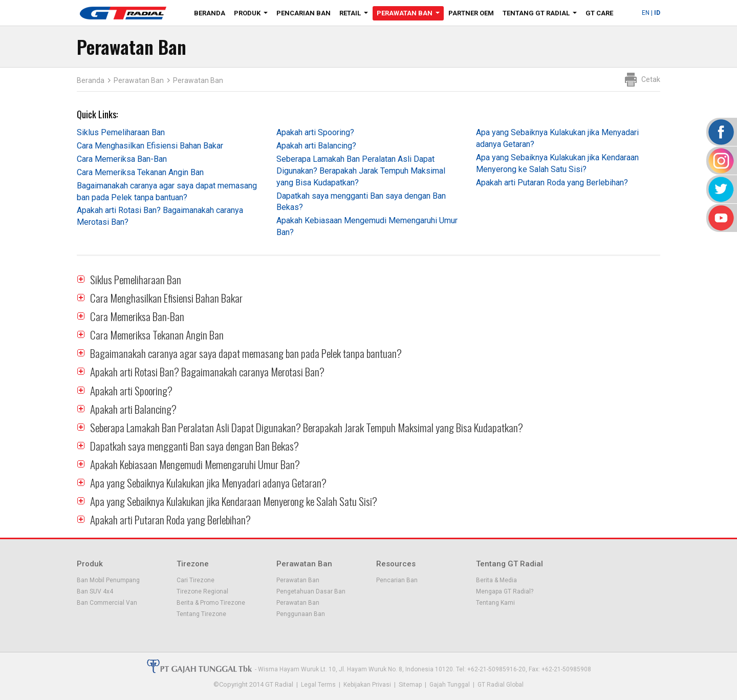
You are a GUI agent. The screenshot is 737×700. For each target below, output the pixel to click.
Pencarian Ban (304, 13)
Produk (253, 15)
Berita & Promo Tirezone (211, 603)
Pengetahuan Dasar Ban (311, 591)
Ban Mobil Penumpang (108, 580)
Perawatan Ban (410, 15)
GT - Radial (123, 13)
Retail (356, 15)
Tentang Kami (495, 603)
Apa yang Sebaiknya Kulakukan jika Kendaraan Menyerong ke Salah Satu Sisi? (234, 501)
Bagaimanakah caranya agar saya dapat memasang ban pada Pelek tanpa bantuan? (246, 353)
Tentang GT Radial (542, 15)
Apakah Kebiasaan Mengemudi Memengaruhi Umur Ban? (195, 464)
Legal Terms (318, 685)
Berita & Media (496, 580)
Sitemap (410, 685)
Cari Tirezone (196, 580)
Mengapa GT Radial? (505, 591)
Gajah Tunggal (450, 685)
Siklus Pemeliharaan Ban (121, 132)
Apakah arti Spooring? (315, 132)
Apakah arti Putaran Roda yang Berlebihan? (552, 183)
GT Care (599, 13)
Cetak (651, 79)
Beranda (210, 13)
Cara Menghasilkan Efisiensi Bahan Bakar (150, 146)
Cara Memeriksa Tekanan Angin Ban (140, 172)
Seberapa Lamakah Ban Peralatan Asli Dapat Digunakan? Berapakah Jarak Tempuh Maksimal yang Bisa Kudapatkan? (361, 171)
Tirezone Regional (202, 591)
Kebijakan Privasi (367, 685)
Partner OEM (471, 13)
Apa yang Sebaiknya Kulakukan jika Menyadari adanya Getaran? (208, 483)
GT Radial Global (501, 685)
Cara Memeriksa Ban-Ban (122, 159)
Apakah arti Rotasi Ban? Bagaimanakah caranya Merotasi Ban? (207, 372)
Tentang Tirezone (201, 614)
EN (646, 13)
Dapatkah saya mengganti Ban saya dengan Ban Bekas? (194, 446)
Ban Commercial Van (107, 603)
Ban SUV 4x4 (95, 591)
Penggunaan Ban (301, 614)
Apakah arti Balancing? (316, 146)
